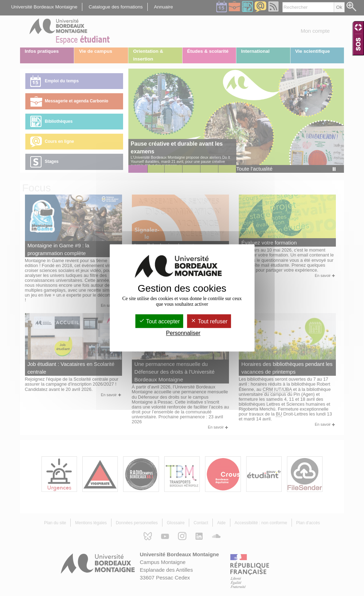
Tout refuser (209, 321)
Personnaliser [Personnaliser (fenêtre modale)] (183, 333)
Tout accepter (159, 321)
